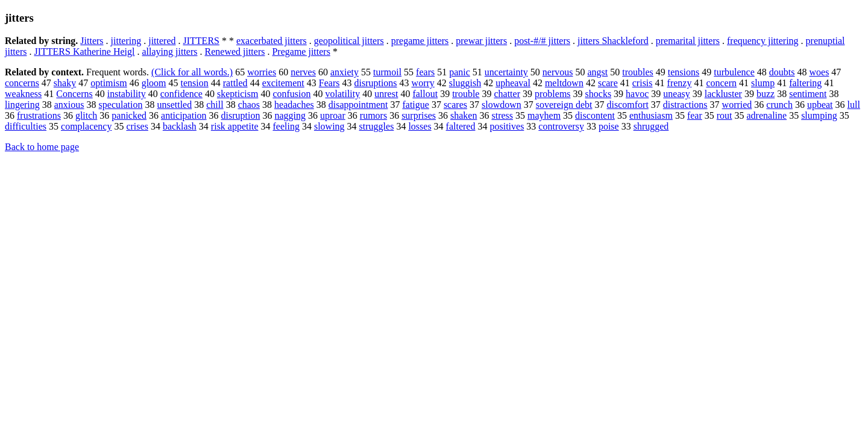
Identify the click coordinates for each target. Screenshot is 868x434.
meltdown (564, 83)
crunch (779, 105)
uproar (333, 115)
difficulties (26, 126)
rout (725, 115)
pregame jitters (420, 41)
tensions (684, 72)
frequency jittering (763, 41)
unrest (386, 94)
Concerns (74, 94)
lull (854, 105)
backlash (180, 126)
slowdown (502, 105)
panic (460, 72)
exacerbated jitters (272, 41)
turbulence (734, 72)
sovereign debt (564, 105)
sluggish (465, 83)
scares (455, 105)
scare (608, 83)
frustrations (39, 115)
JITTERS (201, 41)
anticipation (184, 115)
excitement (283, 83)
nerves (303, 72)
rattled (235, 83)
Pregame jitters (301, 52)
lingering (22, 105)
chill (215, 105)
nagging (290, 115)
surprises (419, 115)
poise (609, 126)
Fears (329, 83)
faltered (461, 126)
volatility (342, 94)
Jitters (92, 41)
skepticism (237, 94)
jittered (162, 41)
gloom (154, 83)
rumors (373, 115)
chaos (249, 105)
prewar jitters (481, 41)
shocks (599, 94)
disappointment (358, 105)
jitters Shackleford (613, 41)
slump (763, 83)
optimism (108, 83)
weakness (23, 94)
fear (695, 115)
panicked (129, 115)
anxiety (344, 72)
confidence (181, 94)
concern (721, 83)
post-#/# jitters (542, 41)
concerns (22, 83)
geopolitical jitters (349, 41)
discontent (595, 115)
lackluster (723, 94)
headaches (294, 105)
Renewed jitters (235, 52)
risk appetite (235, 126)
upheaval (513, 83)
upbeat (820, 105)
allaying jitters (170, 52)
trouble (466, 94)
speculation (121, 105)
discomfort (628, 105)
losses (420, 126)
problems (553, 94)
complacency (86, 126)
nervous (558, 72)
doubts (782, 72)
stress (502, 115)
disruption (241, 115)
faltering (805, 83)
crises (137, 126)
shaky (65, 83)
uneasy (676, 94)
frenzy (680, 83)
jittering (126, 41)
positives (507, 126)
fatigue (415, 105)
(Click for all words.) (192, 72)
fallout (425, 94)
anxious (69, 105)
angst (597, 72)
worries (262, 72)
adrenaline (767, 115)
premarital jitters (688, 41)
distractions (685, 105)
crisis (643, 83)
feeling (286, 126)
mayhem (544, 115)
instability (127, 94)
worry (423, 83)
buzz (766, 94)
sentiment (808, 94)
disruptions (375, 83)
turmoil (387, 72)
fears (425, 72)
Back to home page (42, 147)
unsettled (174, 105)
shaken (464, 115)
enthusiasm (651, 115)
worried (737, 105)
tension (195, 83)
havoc (637, 94)
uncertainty (506, 72)
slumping (819, 115)
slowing (329, 126)
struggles (377, 126)
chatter (507, 94)
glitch (86, 115)
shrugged (651, 126)
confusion (291, 94)
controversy (561, 126)
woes (819, 72)
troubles (638, 72)
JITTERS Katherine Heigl (84, 52)
